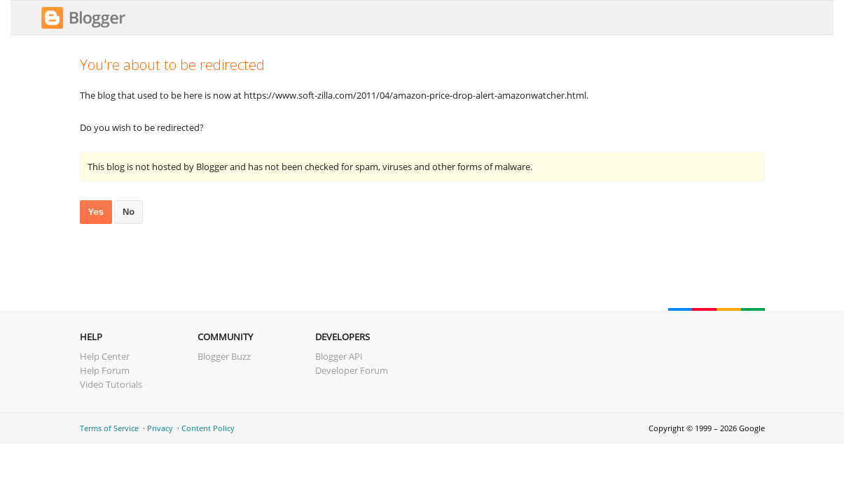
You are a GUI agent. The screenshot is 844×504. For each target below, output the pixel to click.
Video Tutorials (111, 384)
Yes (96, 212)
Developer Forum (352, 370)
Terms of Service (109, 428)
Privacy (160, 428)
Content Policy (208, 428)
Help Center (105, 356)
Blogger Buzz (224, 356)
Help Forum (105, 370)
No (129, 212)
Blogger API (339, 356)
